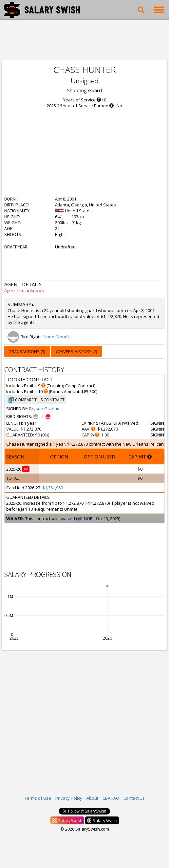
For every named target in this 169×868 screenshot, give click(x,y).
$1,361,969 (53, 488)
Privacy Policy (69, 798)
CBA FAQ (111, 798)
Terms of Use (38, 798)
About (92, 798)
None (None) (56, 337)
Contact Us (134, 798)
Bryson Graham (45, 409)
